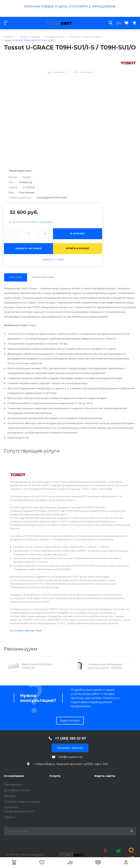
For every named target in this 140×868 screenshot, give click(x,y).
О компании (14, 776)
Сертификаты (13, 785)
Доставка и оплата (17, 790)
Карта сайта (105, 776)
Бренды (10, 796)
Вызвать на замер (29, 248)
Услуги (55, 776)
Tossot (27, 177)
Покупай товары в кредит (22, 802)
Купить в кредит (78, 248)
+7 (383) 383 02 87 (70, 738)
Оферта (9, 817)
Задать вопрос (70, 720)
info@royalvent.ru (70, 757)
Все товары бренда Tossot (26, 630)
